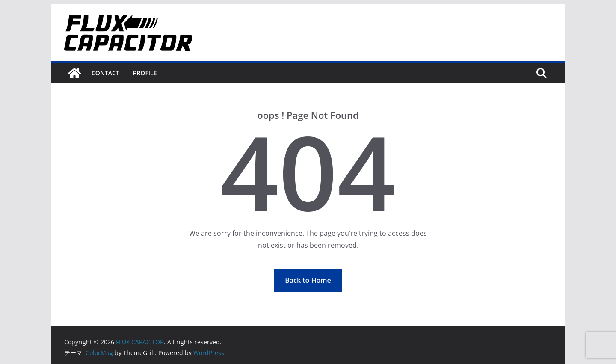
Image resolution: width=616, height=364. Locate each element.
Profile (145, 73)
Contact (105, 73)
